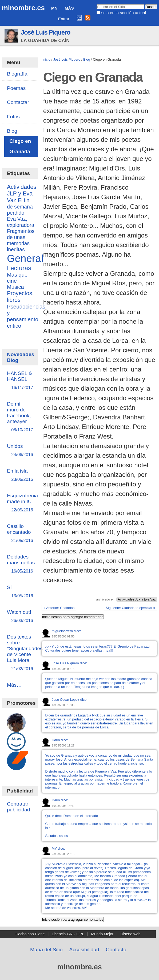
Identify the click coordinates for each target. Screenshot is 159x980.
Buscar (96, 4)
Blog (87, 59)
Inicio (46, 59)
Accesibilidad (84, 950)
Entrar (64, 19)
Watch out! (20, 617)
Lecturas (19, 268)
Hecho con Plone (30, 934)
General (25, 258)
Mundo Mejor (102, 934)
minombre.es (23, 8)
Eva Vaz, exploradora (21, 222)
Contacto (116, 950)
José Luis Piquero (46, 32)
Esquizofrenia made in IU (22, 503)
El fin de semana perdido (20, 207)
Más (69, 8)
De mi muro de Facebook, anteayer (20, 417)
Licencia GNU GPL (68, 934)
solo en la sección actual (123, 13)
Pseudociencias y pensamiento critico (26, 316)
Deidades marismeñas (21, 564)
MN (54, 8)
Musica (15, 287)
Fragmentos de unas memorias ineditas (21, 240)
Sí (20, 592)
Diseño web (130, 934)
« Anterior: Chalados (59, 608)
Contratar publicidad (18, 807)
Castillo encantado (20, 534)
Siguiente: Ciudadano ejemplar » (130, 608)
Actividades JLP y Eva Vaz (137, 599)
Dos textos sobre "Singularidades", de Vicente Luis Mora (26, 653)
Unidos (20, 451)
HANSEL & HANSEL (20, 381)
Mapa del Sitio (46, 950)
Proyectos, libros (20, 297)
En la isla (20, 475)
